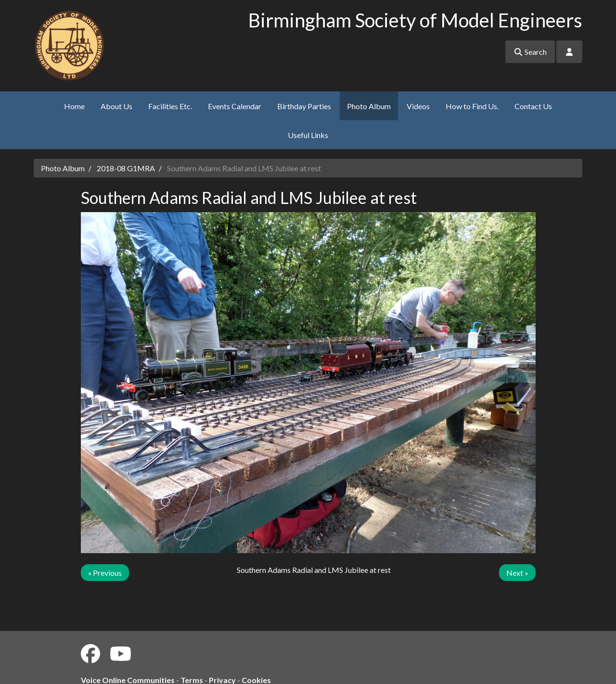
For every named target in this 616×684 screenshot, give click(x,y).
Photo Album (369, 106)
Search (530, 52)
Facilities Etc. (170, 106)
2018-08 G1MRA (126, 168)
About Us (116, 106)
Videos (418, 106)
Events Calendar (235, 106)
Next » (517, 573)
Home (74, 106)
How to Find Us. (472, 106)
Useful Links (308, 135)
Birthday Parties (304, 106)
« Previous (105, 573)
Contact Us (533, 106)
